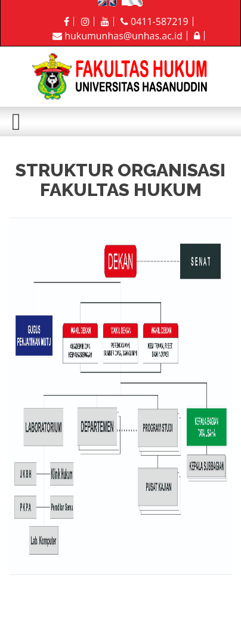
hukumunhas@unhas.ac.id (118, 36)
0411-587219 (155, 21)
